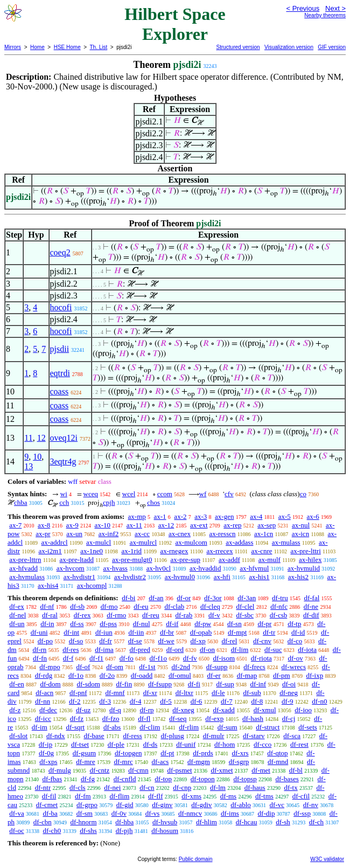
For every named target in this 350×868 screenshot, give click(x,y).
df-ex (16, 606)
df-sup (225, 684)
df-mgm (199, 762)
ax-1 (160, 516)
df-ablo (241, 805)
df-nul (142, 624)
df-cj (289, 718)
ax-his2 (298, 577)
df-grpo (87, 805)
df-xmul (265, 710)
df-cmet (47, 805)
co (303, 494)
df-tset (80, 744)
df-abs (112, 727)
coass (59, 391)
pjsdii (60, 349)
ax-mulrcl (143, 542)
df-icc (43, 718)
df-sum (227, 727)
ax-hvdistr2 (130, 577)
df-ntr (43, 787)
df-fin (124, 684)
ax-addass (239, 542)
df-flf (155, 796)
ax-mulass (286, 542)
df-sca (292, 736)
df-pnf (78, 693)
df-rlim (189, 727)
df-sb (77, 606)
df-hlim (206, 822)
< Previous (303, 8)
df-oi (289, 684)
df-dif (311, 615)
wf (203, 494)
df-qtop (277, 753)
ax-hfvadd (23, 568)
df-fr (106, 641)
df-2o (107, 675)
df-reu (151, 615)
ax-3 (201, 516)
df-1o (76, 675)
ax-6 (313, 516)
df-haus (255, 787)
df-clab (174, 606)
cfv (229, 494)
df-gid (125, 805)
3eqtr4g (63, 461)
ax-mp (137, 516)
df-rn (39, 650)
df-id (298, 632)
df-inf (258, 684)
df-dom (50, 684)
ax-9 (72, 525)
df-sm (85, 813)
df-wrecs (293, 667)
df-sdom (88, 684)
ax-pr (43, 534)
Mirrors (13, 47)
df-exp (214, 718)
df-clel (246, 606)
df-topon (203, 779)
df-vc (277, 805)
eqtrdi (60, 373)
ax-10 (102, 525)
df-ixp (314, 675)
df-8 (257, 701)
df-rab (184, 615)
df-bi (128, 598)
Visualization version (289, 47)
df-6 (197, 701)
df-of (83, 667)
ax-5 (285, 516)
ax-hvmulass (27, 577)
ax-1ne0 (92, 551)
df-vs (153, 813)
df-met (261, 770)
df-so (76, 641)
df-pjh (124, 831)
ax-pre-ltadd (76, 560)
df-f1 (96, 658)
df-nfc (279, 606)
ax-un (74, 534)
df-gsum (84, 753)
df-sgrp (239, 762)
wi (64, 494)
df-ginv (162, 805)
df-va (16, 813)
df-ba (50, 813)
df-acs (160, 762)
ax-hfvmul (254, 568)
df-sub (252, 693)
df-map (247, 675)
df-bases (287, 779)
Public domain (196, 859)
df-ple (116, 744)
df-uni (39, 632)
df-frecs (254, 667)
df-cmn (138, 770)
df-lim (240, 650)
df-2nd (181, 667)
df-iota (307, 650)
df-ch (316, 822)
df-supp (217, 667)
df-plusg (173, 736)
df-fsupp (160, 684)
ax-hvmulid (304, 568)
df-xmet (222, 770)
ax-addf (229, 560)
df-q (115, 710)
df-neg (289, 693)
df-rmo (116, 615)
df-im (40, 727)
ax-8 (44, 525)
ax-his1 (259, 577)
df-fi (194, 684)
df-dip (267, 813)
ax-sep (267, 525)
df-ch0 (52, 831)
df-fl (144, 718)
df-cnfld (125, 779)
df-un (17, 624)
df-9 (288, 701)
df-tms (264, 796)
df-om (115, 667)
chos (153, 502)
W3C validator (327, 859)
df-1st (147, 667)
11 (28, 438)
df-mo (109, 606)
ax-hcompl (92, 585)
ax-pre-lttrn (25, 560)
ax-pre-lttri (306, 551)
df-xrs (240, 753)
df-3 (105, 701)
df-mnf (115, 693)
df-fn (40, 658)
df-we (166, 641)
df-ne (311, 606)
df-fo (127, 658)
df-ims (230, 813)
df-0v (119, 813)
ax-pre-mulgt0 (132, 560)
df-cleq (210, 606)
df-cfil (301, 796)
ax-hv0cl (159, 568)
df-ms (228, 796)
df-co (295, 641)
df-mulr (214, 736)
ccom (165, 494)
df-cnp (182, 787)
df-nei (112, 787)
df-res (71, 650)
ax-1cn (264, 534)
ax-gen (224, 516)
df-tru (280, 598)
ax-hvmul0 (180, 577)
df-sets (308, 727)
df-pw (203, 624)
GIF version (332, 47)
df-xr (150, 693)
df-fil (49, 796)
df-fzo (111, 718)
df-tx (290, 787)
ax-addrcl (55, 542)
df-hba (124, 822)
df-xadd (223, 710)
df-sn (234, 624)
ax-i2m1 (50, 551)
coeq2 (60, 252)
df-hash (253, 718)
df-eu (141, 606)
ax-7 (15, 525)
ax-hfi (222, 577)
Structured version (238, 47)
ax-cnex (180, 534)
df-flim (119, 796)
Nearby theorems (325, 15)
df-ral (50, 615)
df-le (218, 693)
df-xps (48, 762)
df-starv (254, 736)
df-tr (269, 632)
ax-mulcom (191, 542)
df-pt (167, 753)
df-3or (213, 598)
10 (37, 457)
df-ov (296, 658)
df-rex (82, 615)
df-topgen (128, 753)
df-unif (186, 744)
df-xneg (183, 710)
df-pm (282, 675)
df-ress (132, 736)
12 (41, 438)
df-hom (225, 744)
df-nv (311, 805)
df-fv (190, 658)
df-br (167, 632)
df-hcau (247, 822)
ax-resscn (222, 534)
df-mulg (60, 770)
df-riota (261, 658)
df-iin (136, 632)
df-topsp (245, 779)
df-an (156, 598)
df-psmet (179, 770)
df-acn (44, 693)
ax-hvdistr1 (79, 577)
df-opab (201, 632)
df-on (207, 650)
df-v (214, 615)
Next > (335, 8)
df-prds (203, 753)
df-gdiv (201, 805)
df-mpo (50, 667)
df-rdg (44, 675)
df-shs (88, 831)
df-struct (268, 727)
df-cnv (262, 641)
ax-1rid (132, 551)
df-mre (85, 762)
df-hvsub (165, 822)
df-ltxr (184, 693)
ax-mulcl (99, 542)
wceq (91, 494)
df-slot (18, 736)
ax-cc (142, 534)
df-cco (262, 744)
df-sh (283, 822)
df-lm (218, 787)
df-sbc (245, 615)
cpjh (109, 502)
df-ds (150, 744)
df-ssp (302, 813)
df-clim (150, 727)
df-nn (43, 701)
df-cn (147, 787)
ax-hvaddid (205, 568)
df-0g (46, 753)
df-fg (88, 779)
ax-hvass (115, 568)
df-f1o (159, 658)
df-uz (83, 710)
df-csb (279, 615)
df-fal (311, 598)
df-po (45, 641)
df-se (135, 641)
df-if (172, 624)
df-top (163, 779)
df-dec (48, 710)
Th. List (99, 47)
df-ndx (56, 736)
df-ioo (303, 710)
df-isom (224, 658)
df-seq (178, 718)
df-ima (104, 650)
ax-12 (166, 525)
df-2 (75, 701)
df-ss (77, 624)
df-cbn (43, 822)
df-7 (227, 701)
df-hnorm (83, 822)
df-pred (140, 650)
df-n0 (319, 701)
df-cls (78, 787)
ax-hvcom (71, 568)
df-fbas (52, 779)
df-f (68, 658)
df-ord (175, 650)
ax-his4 (48, 585)
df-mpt (237, 632)
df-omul (180, 675)
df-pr (264, 624)
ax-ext (199, 525)
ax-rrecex (219, 551)
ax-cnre (262, 551)
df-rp (147, 710)
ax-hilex (310, 560)
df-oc (16, 831)
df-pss (108, 624)
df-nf (47, 606)
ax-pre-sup (185, 560)
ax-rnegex (174, 551)
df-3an (247, 598)
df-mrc (123, 762)
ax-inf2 (109, 534)
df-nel (17, 615)
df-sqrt (76, 727)
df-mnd (278, 762)
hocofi (61, 307)
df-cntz (100, 770)
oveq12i (64, 438)
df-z (15, 710)
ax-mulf (269, 560)
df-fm (83, 796)
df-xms (191, 796)
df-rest (299, 744)
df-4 (136, 701)
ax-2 (180, 516)
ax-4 (256, 516)
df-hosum (165, 831)
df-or (184, 598)
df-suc (273, 650)
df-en (16, 684)
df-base (94, 736)
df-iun (104, 632)
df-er (214, 675)
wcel (129, 494)
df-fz (77, 718)
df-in (47, 624)
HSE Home (67, 47)
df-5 (166, 701)
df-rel (229, 641)
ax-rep (232, 525)
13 (29, 466)
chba (21, 502)
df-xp (198, 641)
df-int (71, 632)
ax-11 (134, 525)
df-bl (296, 770)
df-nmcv (190, 813)
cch (64, 502)
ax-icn (300, 534)
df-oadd (142, 675)
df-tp (294, 624)
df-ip (45, 744)
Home (37, 47)
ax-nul (301, 525)
